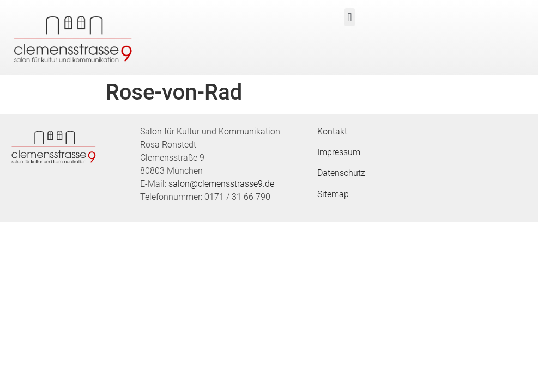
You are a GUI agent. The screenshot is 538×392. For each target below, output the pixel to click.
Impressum (339, 152)
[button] (350, 17)
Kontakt (332, 131)
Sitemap (333, 194)
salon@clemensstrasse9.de (221, 184)
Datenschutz (341, 173)
